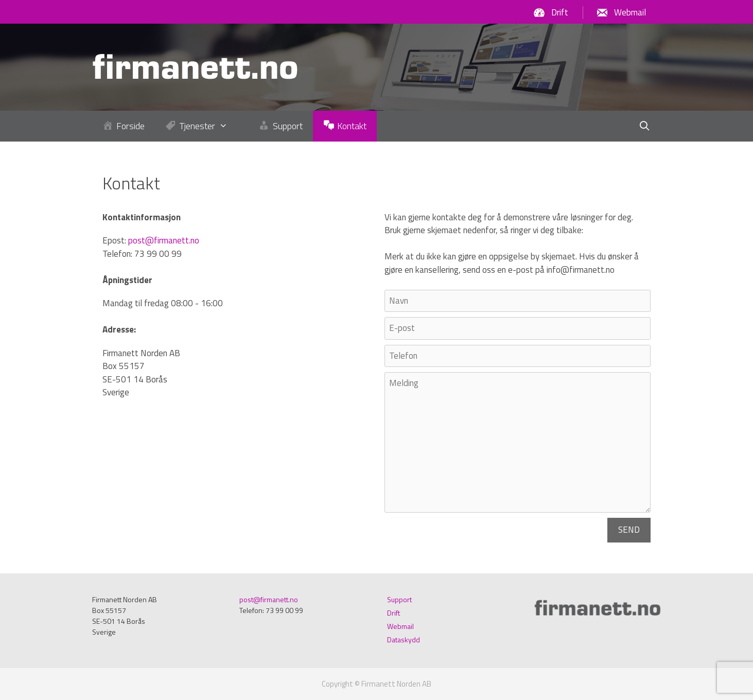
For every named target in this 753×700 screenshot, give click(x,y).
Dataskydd (404, 640)
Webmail (630, 12)
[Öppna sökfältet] (645, 126)
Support (399, 599)
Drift (560, 12)
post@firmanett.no (164, 240)
